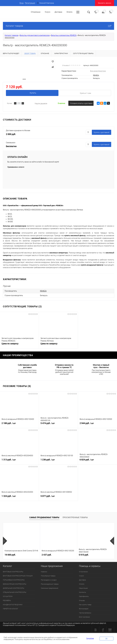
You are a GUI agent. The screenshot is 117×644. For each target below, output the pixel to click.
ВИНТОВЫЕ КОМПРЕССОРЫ (13, 571)
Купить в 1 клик (86, 93)
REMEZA (96, 75)
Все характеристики (98, 71)
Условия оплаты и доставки (81, 103)
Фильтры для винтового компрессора (35, 35)
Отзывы (82, 600)
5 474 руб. (58, 424)
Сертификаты (84, 596)
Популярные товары (48, 575)
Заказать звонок (105, 3)
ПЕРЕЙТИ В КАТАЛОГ (11, 608)
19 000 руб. (10, 554)
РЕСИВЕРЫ (7, 600)
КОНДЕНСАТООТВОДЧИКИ (13, 604)
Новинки (44, 571)
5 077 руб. (58, 497)
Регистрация (30, 3)
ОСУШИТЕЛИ (8, 596)
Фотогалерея (84, 608)
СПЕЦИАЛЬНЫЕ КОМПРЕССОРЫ (15, 592)
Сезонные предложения (50, 588)
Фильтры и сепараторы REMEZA (64, 35)
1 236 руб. (58, 461)
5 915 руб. (84, 554)
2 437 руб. (47, 554)
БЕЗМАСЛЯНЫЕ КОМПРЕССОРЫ (15, 583)
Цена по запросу (10, 343)
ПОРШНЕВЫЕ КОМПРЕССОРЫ (14, 579)
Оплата (82, 583)
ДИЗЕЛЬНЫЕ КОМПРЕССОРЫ (14, 588)
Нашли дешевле (41, 103)
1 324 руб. (19, 497)
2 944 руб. (98, 424)
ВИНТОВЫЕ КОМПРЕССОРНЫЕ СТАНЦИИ (18, 575)
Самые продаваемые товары (44, 517)
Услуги (81, 575)
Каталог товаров (58, 26)
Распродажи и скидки (49, 579)
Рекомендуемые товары (50, 583)
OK (106, 639)
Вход (22, 3)
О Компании (36, 12)
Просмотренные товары (75, 517)
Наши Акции (83, 588)
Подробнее (90, 638)
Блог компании (84, 616)
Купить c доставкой (102, 132)
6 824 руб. (98, 461)
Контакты (83, 592)
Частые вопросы (85, 612)
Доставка (82, 579)
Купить (33, 93)
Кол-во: (10, 103)
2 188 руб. (19, 424)
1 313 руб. (19, 461)
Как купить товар (85, 604)
